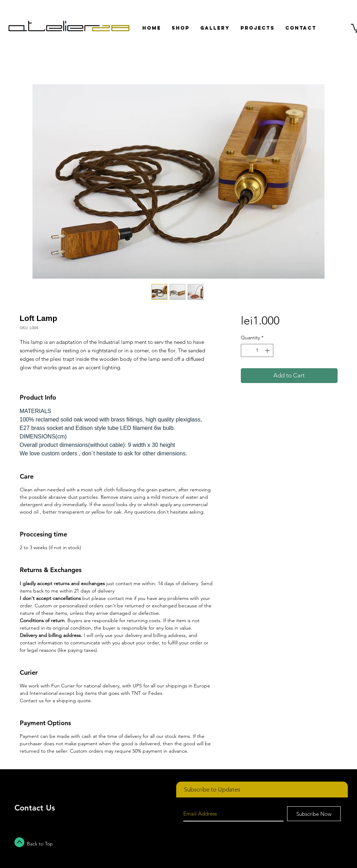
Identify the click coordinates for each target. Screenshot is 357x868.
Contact (29, 808)
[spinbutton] (257, 350)
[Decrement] (246, 350)
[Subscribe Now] (314, 814)
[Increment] (268, 350)
